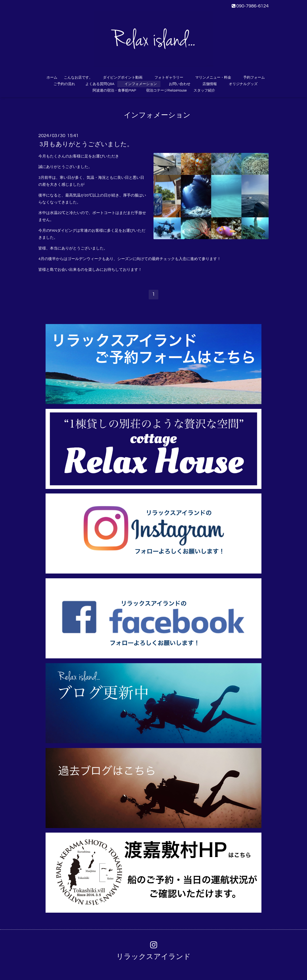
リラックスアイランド (153, 957)
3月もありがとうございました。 (86, 144)
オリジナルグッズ (243, 84)
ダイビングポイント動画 (123, 78)
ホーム (52, 78)
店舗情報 (210, 84)
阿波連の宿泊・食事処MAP (114, 90)
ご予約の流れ (64, 84)
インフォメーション (141, 84)
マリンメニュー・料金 (213, 78)
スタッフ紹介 (204, 90)
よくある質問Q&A (98, 84)
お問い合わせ (180, 84)
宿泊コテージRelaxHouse (166, 90)
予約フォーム (254, 78)
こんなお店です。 (78, 78)
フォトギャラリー (169, 78)
